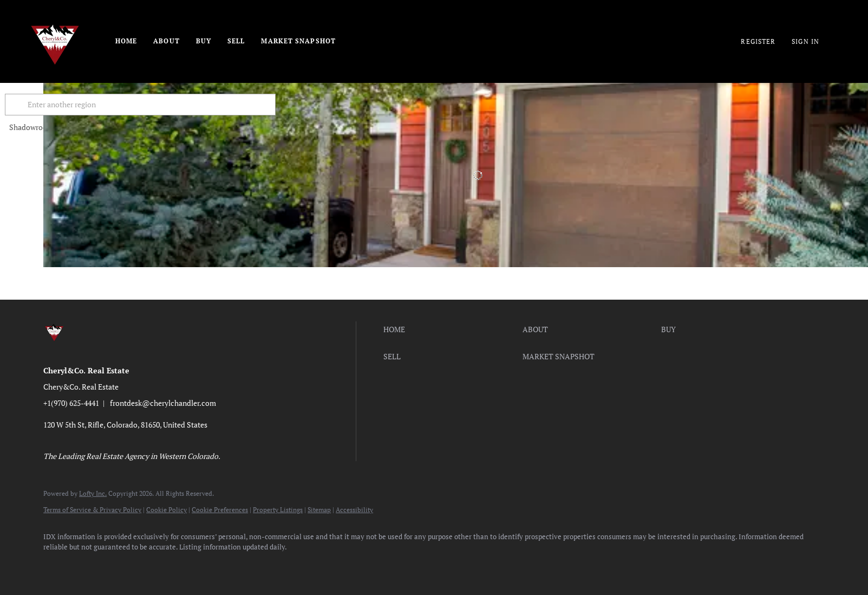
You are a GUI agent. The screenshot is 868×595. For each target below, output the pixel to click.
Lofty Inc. (93, 493)
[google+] (245, 566)
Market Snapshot (298, 41)
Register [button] (758, 41)
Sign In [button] (805, 41)
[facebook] (56, 566)
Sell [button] (236, 41)
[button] (56, 105)
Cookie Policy (167, 510)
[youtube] (182, 566)
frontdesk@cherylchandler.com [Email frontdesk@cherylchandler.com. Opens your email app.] (163, 403)
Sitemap (319, 510)
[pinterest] (213, 566)
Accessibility (354, 510)
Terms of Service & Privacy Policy (92, 510)
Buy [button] (204, 41)
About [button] (167, 41)
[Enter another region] (183, 105)
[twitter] (119, 566)
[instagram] (151, 566)
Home (126, 41)
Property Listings (278, 510)
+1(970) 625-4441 (71, 403)
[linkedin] (88, 566)
